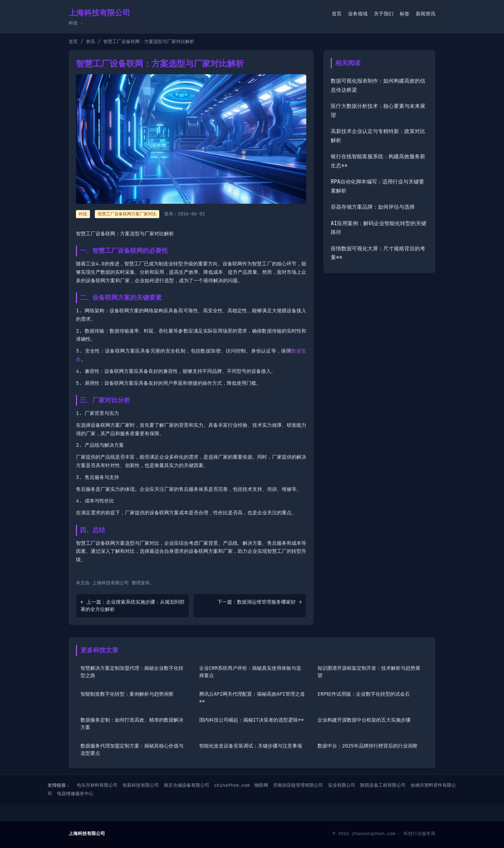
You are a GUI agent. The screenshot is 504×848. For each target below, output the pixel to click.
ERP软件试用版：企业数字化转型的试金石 (363, 694)
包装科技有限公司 (141, 785)
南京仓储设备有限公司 (187, 785)
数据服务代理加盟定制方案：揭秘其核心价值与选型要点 (132, 749)
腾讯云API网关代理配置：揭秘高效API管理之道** (252, 698)
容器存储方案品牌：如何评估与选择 (373, 207)
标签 (405, 14)
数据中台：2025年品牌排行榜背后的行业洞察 (367, 746)
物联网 (261, 785)
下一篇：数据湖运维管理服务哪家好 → (260, 602)
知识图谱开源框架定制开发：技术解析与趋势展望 (369, 672)
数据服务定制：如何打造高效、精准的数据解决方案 (132, 724)
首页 (337, 14)
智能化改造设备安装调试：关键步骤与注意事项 (251, 746)
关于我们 (384, 14)
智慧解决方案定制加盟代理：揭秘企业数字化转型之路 (132, 672)
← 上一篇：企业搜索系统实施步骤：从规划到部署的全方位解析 (132, 606)
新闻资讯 (426, 14)
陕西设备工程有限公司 (383, 785)
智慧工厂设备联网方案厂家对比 (127, 214)
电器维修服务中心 (75, 794)
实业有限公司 (342, 785)
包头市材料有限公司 (97, 785)
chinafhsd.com (232, 785)
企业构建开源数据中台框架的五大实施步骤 (364, 720)
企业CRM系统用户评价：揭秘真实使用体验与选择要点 (250, 672)
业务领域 (358, 14)
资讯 (90, 41)
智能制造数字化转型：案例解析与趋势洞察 (127, 694)
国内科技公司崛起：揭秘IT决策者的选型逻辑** (252, 720)
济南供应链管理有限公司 (298, 785)
